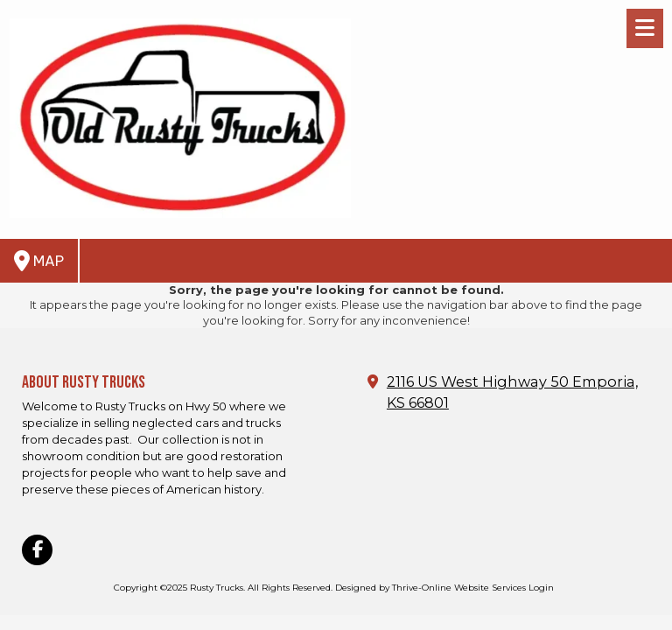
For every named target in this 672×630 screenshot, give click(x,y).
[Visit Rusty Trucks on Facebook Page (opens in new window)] (37, 550)
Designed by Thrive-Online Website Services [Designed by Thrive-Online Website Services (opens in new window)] (430, 588)
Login (541, 588)
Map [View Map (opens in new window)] (39, 261)
